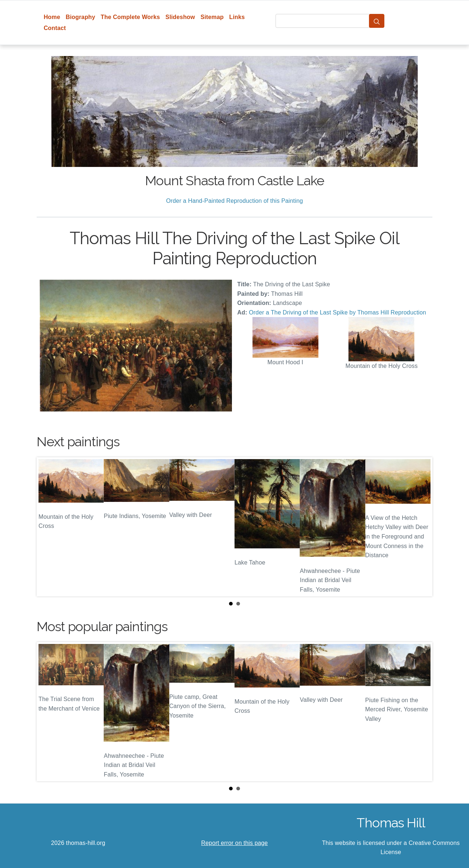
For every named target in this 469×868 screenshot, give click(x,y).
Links (237, 17)
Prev (48, 527)
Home (52, 17)
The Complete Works (130, 17)
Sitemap (212, 17)
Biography (80, 17)
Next (421, 527)
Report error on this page (234, 843)
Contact (55, 28)
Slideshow (180, 17)
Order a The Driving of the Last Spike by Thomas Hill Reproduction (337, 312)
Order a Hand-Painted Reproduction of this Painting (234, 201)
